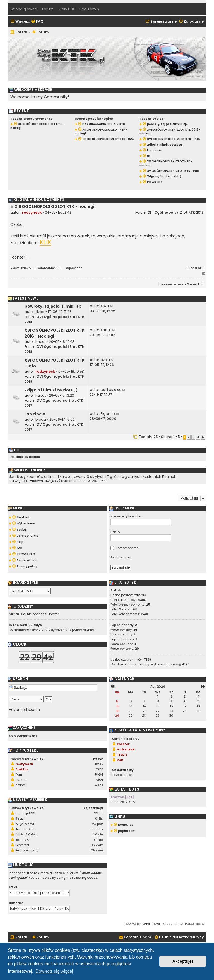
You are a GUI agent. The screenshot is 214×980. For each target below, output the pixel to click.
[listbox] (30, 591)
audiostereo (111, 390)
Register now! (121, 557)
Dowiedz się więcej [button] (54, 971)
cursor (20, 780)
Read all (195, 268)
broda (41, 419)
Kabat (41, 342)
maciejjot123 (25, 813)
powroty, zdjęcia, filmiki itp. (53, 306)
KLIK (45, 242)
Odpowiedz (73, 268)
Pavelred (22, 845)
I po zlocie (35, 414)
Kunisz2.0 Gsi (26, 834)
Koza (105, 306)
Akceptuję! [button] (183, 961)
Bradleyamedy (27, 850)
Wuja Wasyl (25, 824)
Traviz (122, 755)
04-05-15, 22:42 (58, 212)
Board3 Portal (151, 924)
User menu (122, 508)
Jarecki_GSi (25, 829)
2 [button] (189, 437)
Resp (19, 818)
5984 (99, 774)
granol (20, 785)
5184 (99, 780)
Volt (120, 760)
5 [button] (203, 437)
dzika (40, 312)
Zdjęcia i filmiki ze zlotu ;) (51, 390)
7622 (99, 769)
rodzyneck (32, 212)
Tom (19, 774)
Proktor (22, 769)
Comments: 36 (48, 268)
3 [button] (193, 437)
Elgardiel (108, 414)
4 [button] (198, 437)
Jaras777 (22, 840)
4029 (99, 785)
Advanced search (24, 710)
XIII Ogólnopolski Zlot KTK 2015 (176, 212)
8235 (99, 764)
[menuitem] (37, 22)
